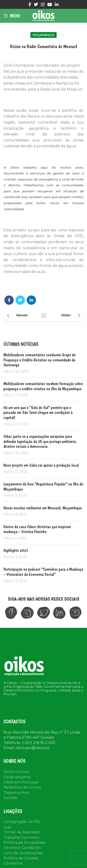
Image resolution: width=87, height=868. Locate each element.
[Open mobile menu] (12, 16)
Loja (7, 827)
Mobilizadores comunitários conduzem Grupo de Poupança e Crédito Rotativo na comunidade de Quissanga (39, 360)
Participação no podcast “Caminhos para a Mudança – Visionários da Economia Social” (43, 572)
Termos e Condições (22, 848)
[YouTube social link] (50, 4)
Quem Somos (16, 772)
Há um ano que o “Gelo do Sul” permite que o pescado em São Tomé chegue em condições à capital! (38, 413)
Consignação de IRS (22, 822)
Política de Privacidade (25, 843)
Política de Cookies (21, 858)
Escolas (10, 798)
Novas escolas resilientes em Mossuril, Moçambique (43, 508)
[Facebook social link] (30, 4)
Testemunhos (16, 793)
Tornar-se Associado (22, 832)
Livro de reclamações (23, 853)
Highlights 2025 (16, 550)
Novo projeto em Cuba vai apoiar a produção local (41, 465)
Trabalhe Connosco (21, 837)
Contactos (13, 863)
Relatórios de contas (22, 787)
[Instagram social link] (43, 4)
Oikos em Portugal (21, 782)
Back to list (44, 315)
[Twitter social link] (36, 4)
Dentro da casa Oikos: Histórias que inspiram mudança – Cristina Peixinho (37, 529)
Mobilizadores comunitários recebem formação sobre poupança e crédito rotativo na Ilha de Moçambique (43, 386)
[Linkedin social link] (57, 4)
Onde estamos (17, 777)
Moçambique (43, 35)
